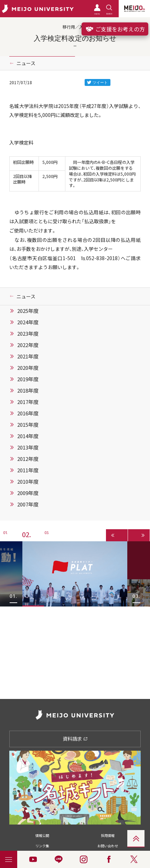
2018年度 (28, 391)
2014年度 (28, 436)
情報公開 (42, 835)
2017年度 (28, 402)
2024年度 (28, 322)
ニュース (26, 63)
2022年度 (28, 345)
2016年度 (28, 413)
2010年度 (28, 482)
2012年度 (28, 459)
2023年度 (28, 334)
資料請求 (75, 739)
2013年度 (28, 447)
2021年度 (28, 356)
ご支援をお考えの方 (115, 29)
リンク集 (42, 846)
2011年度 (28, 470)
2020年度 (28, 368)
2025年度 (28, 311)
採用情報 (108, 835)
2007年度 (28, 504)
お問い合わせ (108, 846)
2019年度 (28, 379)
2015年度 (28, 425)
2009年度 (28, 493)
